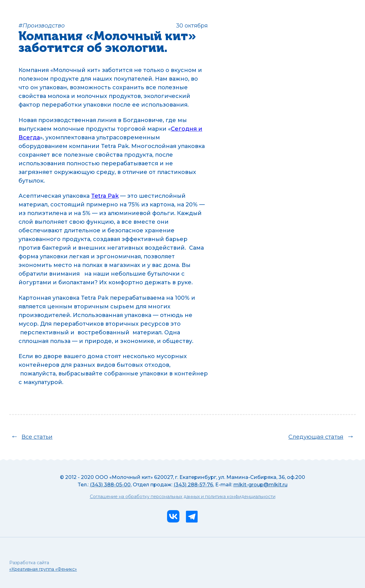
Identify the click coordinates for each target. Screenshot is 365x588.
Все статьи (37, 437)
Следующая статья (316, 437)
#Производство (42, 26)
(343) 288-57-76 (193, 485)
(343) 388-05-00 (110, 485)
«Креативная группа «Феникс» (43, 569)
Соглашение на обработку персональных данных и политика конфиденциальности (183, 497)
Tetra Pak (105, 196)
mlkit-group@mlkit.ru (260, 485)
